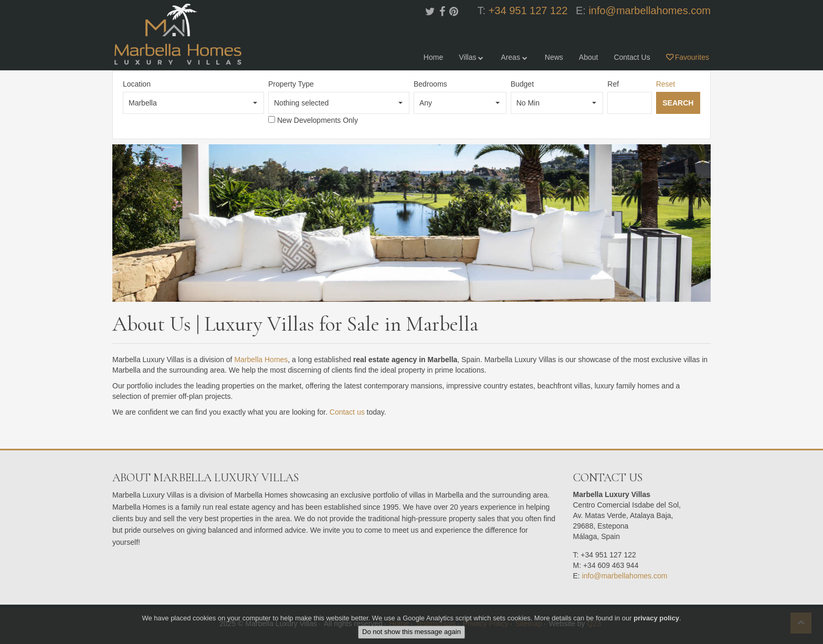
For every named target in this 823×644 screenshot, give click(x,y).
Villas (472, 57)
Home (433, 57)
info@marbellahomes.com (650, 10)
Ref (613, 84)
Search (678, 103)
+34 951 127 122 (528, 10)
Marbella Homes (261, 360)
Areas (515, 57)
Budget (522, 84)
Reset (666, 84)
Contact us (347, 412)
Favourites (688, 57)
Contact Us (632, 57)
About (589, 57)
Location (137, 84)
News (554, 57)
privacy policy (656, 618)
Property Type (291, 84)
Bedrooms (430, 84)
